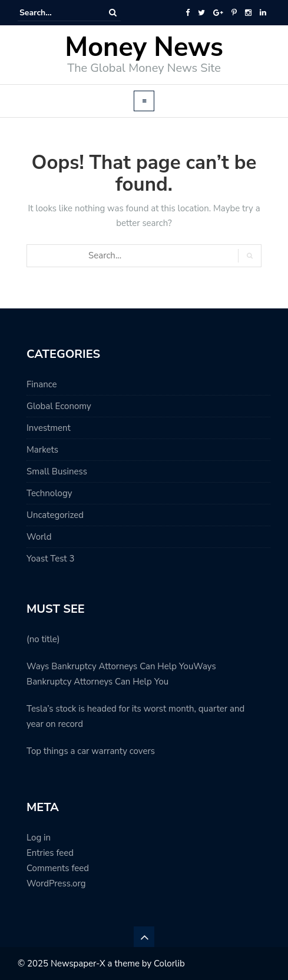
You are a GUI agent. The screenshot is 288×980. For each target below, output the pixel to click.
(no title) (43, 639)
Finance (42, 384)
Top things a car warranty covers (91, 751)
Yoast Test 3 (50, 559)
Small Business (57, 471)
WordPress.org (56, 883)
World (39, 537)
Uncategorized (55, 515)
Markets (42, 450)
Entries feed (50, 853)
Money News (144, 47)
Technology (49, 493)
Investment (49, 428)
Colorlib (169, 964)
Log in (39, 838)
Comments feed (58, 868)
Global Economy (59, 406)
